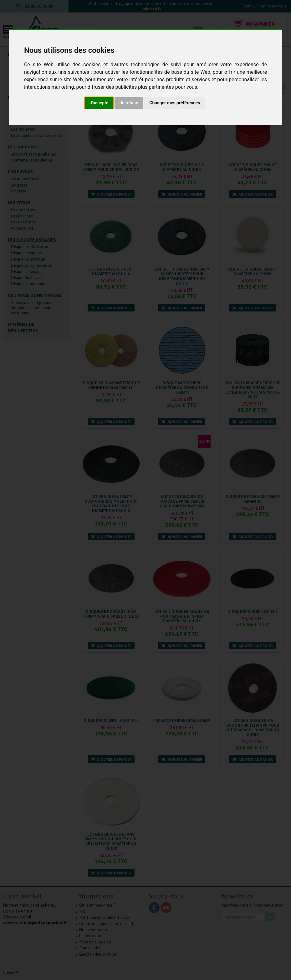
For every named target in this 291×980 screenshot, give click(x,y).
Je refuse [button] (129, 103)
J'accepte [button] (99, 103)
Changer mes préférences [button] (175, 103)
